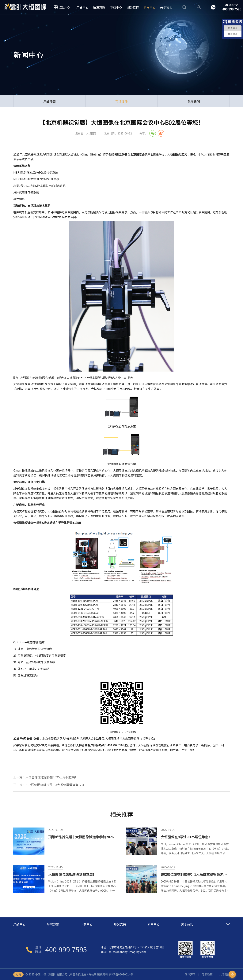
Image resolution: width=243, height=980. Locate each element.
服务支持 (133, 7)
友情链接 (224, 974)
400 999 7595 (66, 949)
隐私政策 (207, 974)
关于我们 (166, 7)
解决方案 (99, 7)
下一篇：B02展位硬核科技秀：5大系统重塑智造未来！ (50, 785)
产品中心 (82, 7)
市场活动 (121, 103)
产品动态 (49, 101)
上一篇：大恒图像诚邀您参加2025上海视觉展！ (46, 777)
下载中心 (116, 7)
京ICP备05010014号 (121, 974)
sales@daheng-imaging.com (127, 952)
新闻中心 (150, 7)
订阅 (18, 974)
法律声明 (190, 974)
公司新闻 (194, 101)
